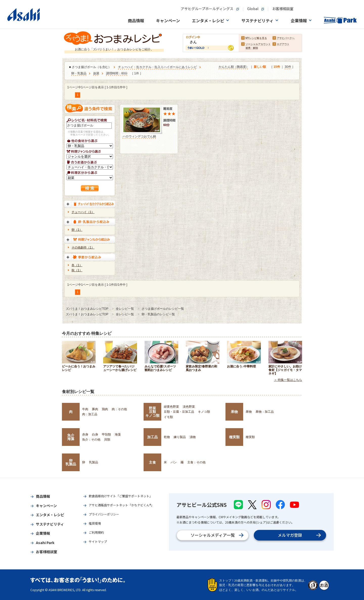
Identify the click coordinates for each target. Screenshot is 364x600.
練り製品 (180, 437)
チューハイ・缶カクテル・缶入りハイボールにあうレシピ (157, 67)
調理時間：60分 (117, 74)
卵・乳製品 (79, 74)
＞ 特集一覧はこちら (288, 380)
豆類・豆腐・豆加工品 (179, 412)
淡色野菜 (189, 407)
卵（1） (77, 230)
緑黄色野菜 (171, 407)
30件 (288, 67)
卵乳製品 (71, 462)
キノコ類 (204, 412)
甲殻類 (106, 435)
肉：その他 (119, 409)
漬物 (193, 437)
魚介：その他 (91, 440)
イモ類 (168, 417)
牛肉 (85, 409)
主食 (152, 462)
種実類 (234, 437)
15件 (277, 67)
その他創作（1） (83, 247)
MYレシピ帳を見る (256, 38)
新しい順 (260, 67)
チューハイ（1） (83, 212)
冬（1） (77, 265)
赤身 (85, 435)
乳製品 (94, 462)
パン (174, 462)
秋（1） (77, 270)
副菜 (96, 74)
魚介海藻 (71, 437)
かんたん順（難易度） (234, 67)
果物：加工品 (265, 412)
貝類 (107, 440)
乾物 (167, 437)
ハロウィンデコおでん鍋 (139, 136)
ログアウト (283, 44)
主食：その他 (196, 462)
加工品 (152, 437)
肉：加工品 (90, 414)
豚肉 (95, 409)
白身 (95, 435)
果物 (234, 412)
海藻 (118, 435)
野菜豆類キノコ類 (152, 412)
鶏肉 (105, 409)
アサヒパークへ (286, 38)
